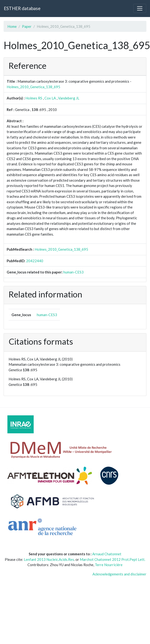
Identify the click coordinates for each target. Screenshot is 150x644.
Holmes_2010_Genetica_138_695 (33, 87)
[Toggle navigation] (140, 8)
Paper (27, 26)
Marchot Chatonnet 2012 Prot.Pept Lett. (112, 559)
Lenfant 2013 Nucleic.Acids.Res (49, 559)
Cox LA (50, 98)
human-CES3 (73, 272)
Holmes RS (34, 98)
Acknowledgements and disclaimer (119, 574)
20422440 (35, 261)
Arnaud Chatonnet (107, 554)
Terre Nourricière (109, 565)
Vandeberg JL (69, 98)
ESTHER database (22, 8)
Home (12, 26)
